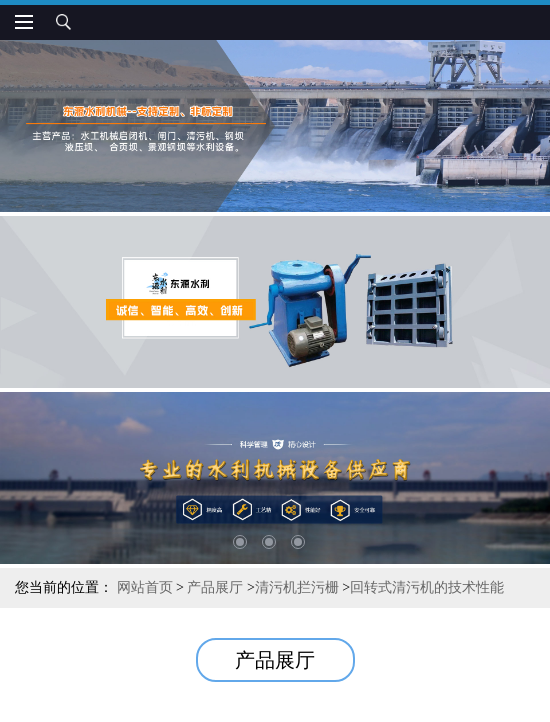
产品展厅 (215, 587)
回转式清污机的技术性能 (427, 587)
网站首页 (145, 587)
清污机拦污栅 (297, 587)
